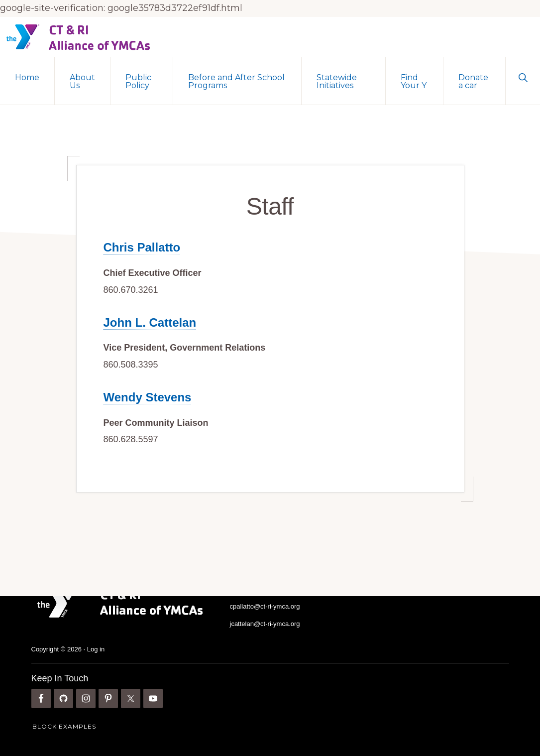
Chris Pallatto (142, 247)
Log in (96, 649)
